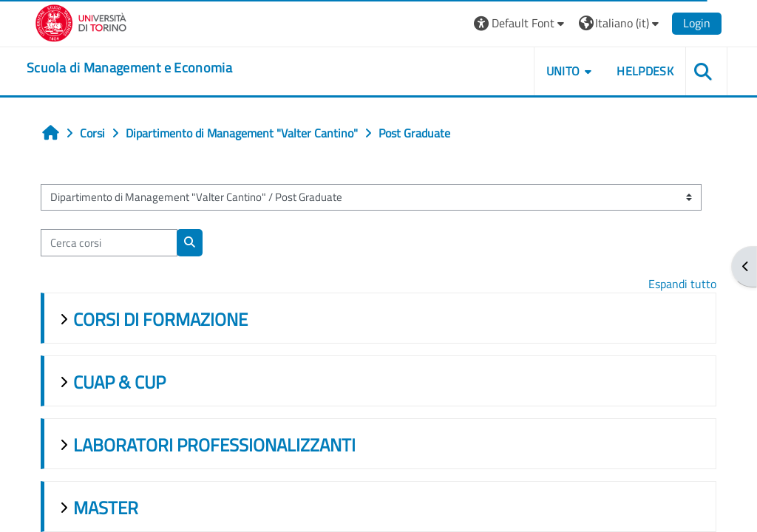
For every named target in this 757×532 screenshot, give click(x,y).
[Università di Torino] (81, 21)
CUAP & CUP (119, 382)
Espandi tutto (682, 284)
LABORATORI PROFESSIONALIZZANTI (214, 445)
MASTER (106, 508)
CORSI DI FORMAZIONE (160, 319)
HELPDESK (645, 71)
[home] (129, 68)
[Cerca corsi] (109, 242)
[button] (521, 23)
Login (697, 23)
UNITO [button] (563, 71)
